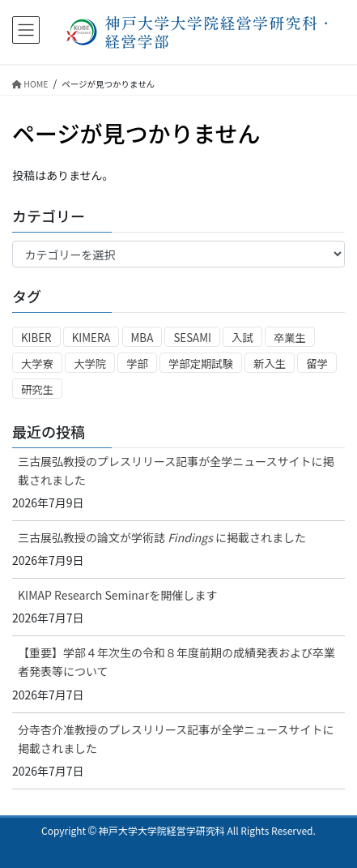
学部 (137, 363)
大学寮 (37, 363)
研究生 (37, 389)
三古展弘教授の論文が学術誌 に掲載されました (162, 537)
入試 (242, 338)
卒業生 (290, 338)
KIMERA (91, 338)
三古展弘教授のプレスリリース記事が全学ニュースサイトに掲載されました (176, 470)
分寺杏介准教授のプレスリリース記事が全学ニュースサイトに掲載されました (176, 739)
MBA (142, 338)
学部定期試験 (201, 363)
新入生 (270, 363)
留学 (317, 363)
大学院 (90, 363)
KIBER (36, 338)
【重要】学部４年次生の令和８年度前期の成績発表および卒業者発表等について (176, 662)
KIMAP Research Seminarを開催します (117, 595)
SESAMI (192, 338)
